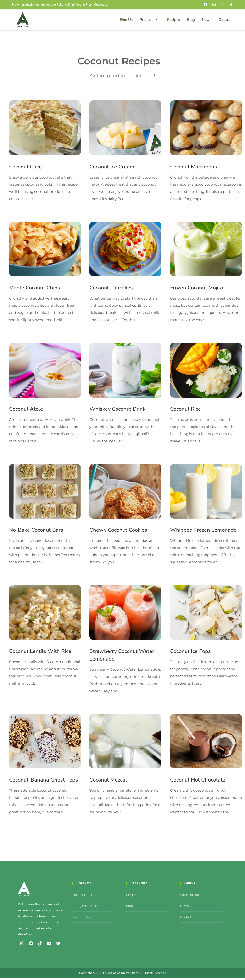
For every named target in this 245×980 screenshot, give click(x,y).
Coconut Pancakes (111, 288)
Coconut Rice (186, 410)
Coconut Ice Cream (112, 167)
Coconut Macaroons (194, 167)
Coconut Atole (26, 410)
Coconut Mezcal (108, 782)
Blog (130, 908)
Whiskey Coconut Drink (117, 410)
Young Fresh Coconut (88, 908)
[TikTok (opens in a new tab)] (231, 5)
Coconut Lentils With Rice (40, 653)
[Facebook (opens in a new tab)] (207, 5)
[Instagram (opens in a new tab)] (215, 5)
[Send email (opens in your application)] (224, 5)
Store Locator (190, 897)
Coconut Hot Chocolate (198, 782)
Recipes (132, 897)
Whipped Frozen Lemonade (203, 531)
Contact (186, 919)
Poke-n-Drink (82, 897)
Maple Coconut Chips (35, 288)
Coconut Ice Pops (190, 653)
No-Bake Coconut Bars (36, 531)
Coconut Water (83, 919)
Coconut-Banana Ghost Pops (44, 782)
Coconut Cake (25, 167)
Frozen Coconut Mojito (197, 288)
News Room (189, 908)
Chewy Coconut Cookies (118, 531)
